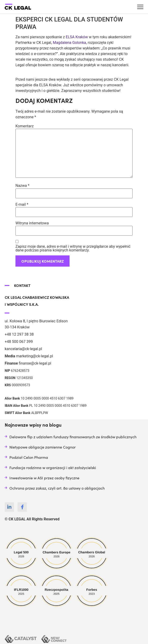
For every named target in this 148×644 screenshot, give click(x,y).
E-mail (22, 205)
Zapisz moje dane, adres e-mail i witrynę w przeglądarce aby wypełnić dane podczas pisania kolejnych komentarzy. (73, 248)
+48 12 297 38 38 (19, 334)
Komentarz (25, 126)
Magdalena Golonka (69, 43)
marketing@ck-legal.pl (34, 356)
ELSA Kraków (77, 37)
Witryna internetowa (32, 223)
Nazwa (22, 186)
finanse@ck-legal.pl (35, 363)
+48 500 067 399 (19, 342)
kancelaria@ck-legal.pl (23, 349)
